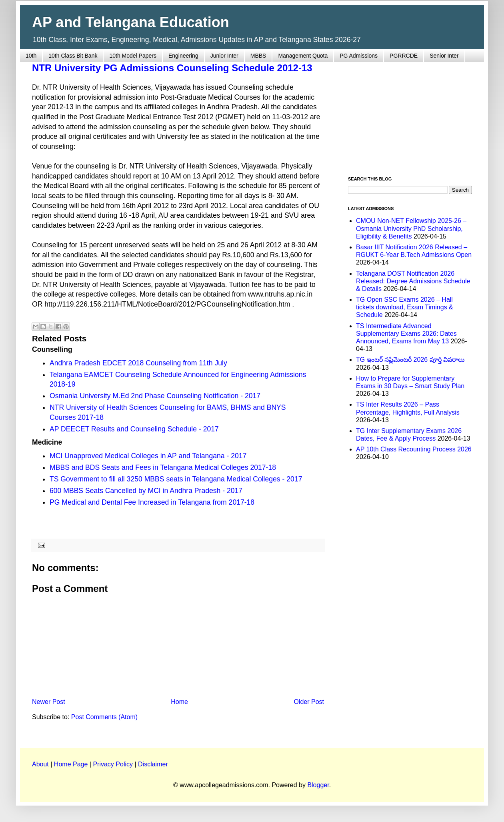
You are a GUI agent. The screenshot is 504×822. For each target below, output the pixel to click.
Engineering (183, 56)
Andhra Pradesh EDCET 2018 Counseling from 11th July (138, 363)
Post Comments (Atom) (104, 717)
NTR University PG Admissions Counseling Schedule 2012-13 (172, 68)
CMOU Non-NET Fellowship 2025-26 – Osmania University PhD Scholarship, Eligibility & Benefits (411, 228)
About (40, 764)
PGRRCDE (404, 56)
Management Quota (303, 56)
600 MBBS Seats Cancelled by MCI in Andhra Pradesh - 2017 (146, 491)
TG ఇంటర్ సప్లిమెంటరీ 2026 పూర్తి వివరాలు (410, 360)
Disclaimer (153, 764)
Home (179, 702)
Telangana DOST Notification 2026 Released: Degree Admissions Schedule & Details (413, 281)
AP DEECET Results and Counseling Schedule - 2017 (134, 429)
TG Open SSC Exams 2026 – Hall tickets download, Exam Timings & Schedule (405, 307)
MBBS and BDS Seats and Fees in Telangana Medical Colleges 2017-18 (163, 467)
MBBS (258, 56)
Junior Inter (224, 56)
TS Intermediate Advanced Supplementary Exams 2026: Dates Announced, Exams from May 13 (406, 334)
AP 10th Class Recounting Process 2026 (414, 449)
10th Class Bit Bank (73, 56)
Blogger (318, 785)
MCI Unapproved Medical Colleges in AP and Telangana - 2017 (148, 456)
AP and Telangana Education (131, 22)
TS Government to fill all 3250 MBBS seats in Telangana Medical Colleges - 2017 (176, 479)
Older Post (309, 702)
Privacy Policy (113, 764)
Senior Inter (444, 56)
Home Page (71, 764)
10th (31, 56)
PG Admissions (359, 56)
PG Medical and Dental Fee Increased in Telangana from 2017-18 (152, 502)
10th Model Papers (133, 56)
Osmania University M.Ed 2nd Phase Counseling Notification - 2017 (155, 396)
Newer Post (49, 702)
